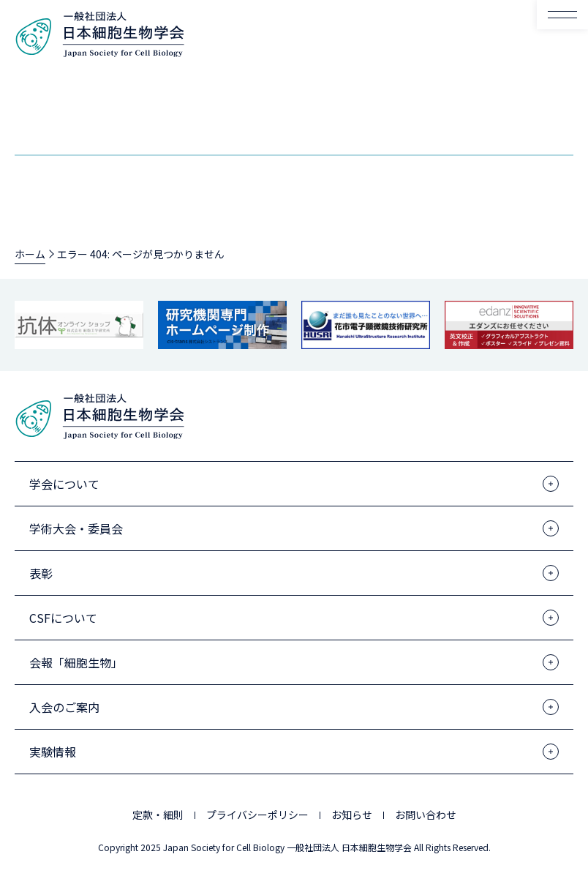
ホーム (30, 254)
